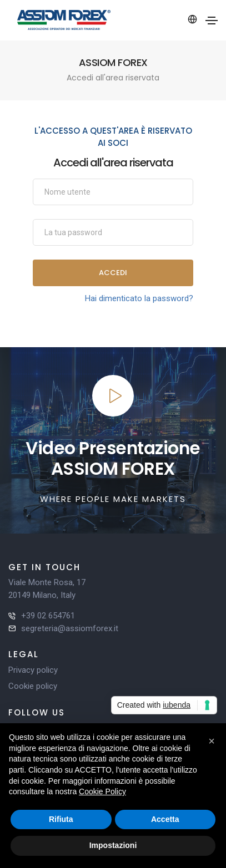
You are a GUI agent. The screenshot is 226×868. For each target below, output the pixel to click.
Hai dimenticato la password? (139, 298)
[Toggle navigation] (212, 21)
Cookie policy (33, 686)
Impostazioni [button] (113, 845)
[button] (212, 741)
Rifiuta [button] (61, 819)
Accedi (113, 273)
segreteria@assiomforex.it (70, 628)
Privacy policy (33, 670)
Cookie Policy (102, 791)
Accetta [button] (165, 819)
